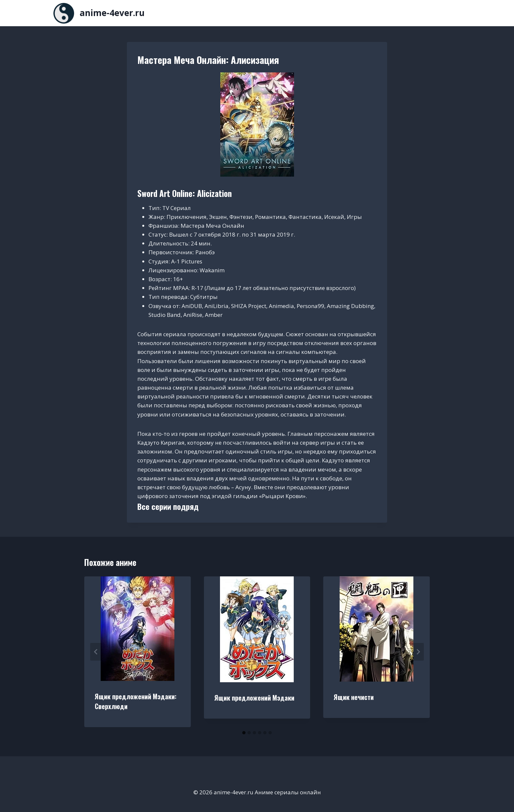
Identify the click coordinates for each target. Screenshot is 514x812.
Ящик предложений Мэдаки (254, 698)
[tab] (244, 733)
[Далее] (418, 652)
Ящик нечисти (354, 697)
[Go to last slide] (96, 652)
